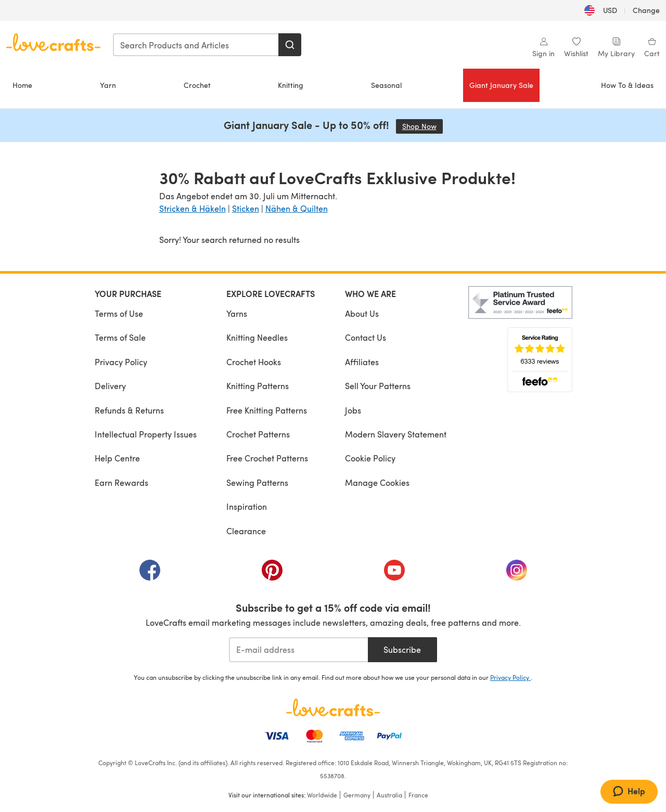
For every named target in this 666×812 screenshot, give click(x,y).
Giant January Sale (501, 85)
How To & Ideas (627, 85)
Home (22, 85)
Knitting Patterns (258, 386)
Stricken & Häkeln (193, 208)
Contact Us (366, 337)
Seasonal (386, 85)
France (418, 795)
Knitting (291, 85)
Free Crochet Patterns (267, 458)
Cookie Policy (370, 458)
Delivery (110, 386)
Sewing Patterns (257, 482)
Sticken (246, 208)
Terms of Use (119, 313)
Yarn (108, 85)
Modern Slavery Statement (396, 434)
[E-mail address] (298, 650)
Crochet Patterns (258, 434)
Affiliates (362, 362)
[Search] (290, 45)
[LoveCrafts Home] (333, 707)
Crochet (197, 85)
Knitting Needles (257, 337)
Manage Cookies (377, 482)
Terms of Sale (120, 337)
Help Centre (117, 458)
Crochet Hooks (254, 362)
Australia (389, 795)
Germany (357, 795)
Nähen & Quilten (297, 208)
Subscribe (402, 649)
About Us (362, 313)
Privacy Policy (121, 362)
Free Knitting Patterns (267, 410)
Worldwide (322, 795)
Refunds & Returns (129, 410)
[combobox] (196, 45)
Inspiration (247, 506)
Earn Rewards (121, 482)
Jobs (353, 410)
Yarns (237, 313)
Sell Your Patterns (378, 386)
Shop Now (422, 126)
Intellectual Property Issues (146, 434)
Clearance (246, 531)
